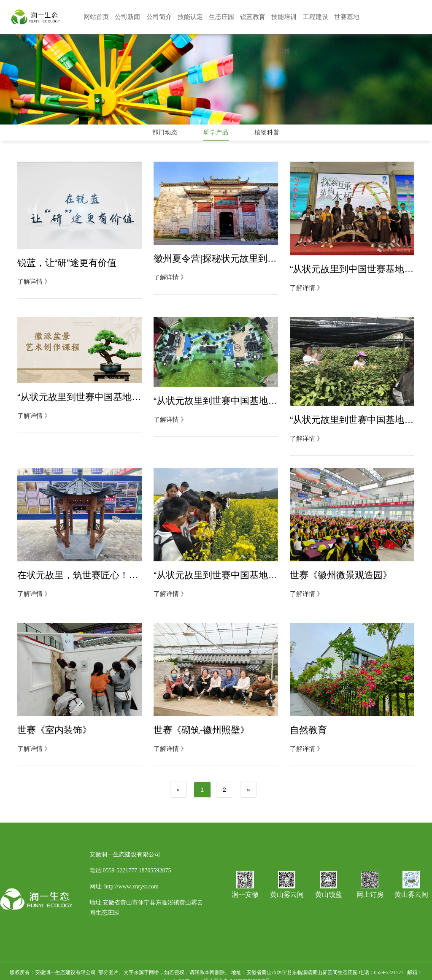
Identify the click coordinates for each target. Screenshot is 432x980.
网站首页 (96, 17)
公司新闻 (127, 17)
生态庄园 (221, 17)
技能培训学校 (284, 18)
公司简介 (159, 17)
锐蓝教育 (253, 17)
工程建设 (316, 17)
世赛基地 (347, 17)
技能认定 (190, 17)
